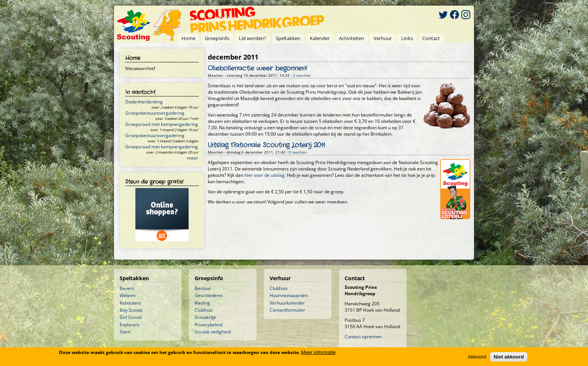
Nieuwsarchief (140, 68)
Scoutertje (205, 317)
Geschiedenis (209, 295)
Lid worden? (253, 38)
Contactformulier (287, 310)
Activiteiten (352, 38)
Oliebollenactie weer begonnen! (257, 69)
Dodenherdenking (144, 102)
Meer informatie (319, 352)
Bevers (127, 288)
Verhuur (383, 38)
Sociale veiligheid (213, 332)
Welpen (127, 295)
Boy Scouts (131, 310)
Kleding (202, 303)
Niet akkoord (509, 357)
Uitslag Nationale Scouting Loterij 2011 (266, 145)
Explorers (130, 325)
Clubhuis (204, 310)
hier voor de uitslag (265, 175)
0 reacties (298, 152)
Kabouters (130, 303)
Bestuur (203, 288)
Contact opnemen (363, 337)
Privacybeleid (208, 325)
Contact (431, 38)
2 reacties (302, 75)
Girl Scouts (131, 317)
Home (188, 38)
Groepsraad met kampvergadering (162, 124)
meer (193, 158)
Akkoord (477, 357)
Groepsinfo (217, 38)
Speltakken (288, 38)
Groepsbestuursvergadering (155, 113)
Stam (125, 332)
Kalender (320, 38)
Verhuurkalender (287, 303)
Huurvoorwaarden (289, 295)
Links (407, 38)
